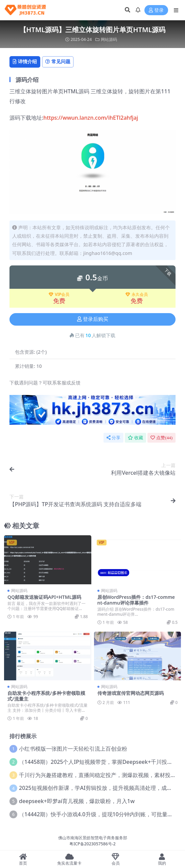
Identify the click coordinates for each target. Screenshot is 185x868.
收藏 (135, 438)
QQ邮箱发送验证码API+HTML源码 (44, 597)
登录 (156, 10)
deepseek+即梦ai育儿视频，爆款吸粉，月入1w (77, 801)
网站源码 (109, 39)
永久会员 (137, 295)
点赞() (161, 438)
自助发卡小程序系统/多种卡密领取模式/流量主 (46, 696)
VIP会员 (59, 295)
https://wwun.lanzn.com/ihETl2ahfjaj (91, 118)
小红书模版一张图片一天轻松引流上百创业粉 (73, 749)
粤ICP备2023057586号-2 (92, 844)
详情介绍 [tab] (25, 61)
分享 (113, 438)
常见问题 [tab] (58, 61)
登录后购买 (93, 319)
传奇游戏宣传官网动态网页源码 (131, 693)
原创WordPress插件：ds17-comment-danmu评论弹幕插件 (136, 600)
